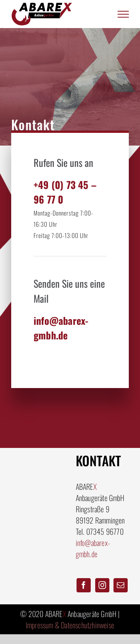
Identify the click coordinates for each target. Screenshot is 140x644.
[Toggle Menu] (123, 14)
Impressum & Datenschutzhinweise (70, 625)
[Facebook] (84, 585)
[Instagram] (102, 585)
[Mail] (121, 585)
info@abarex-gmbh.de (93, 548)
